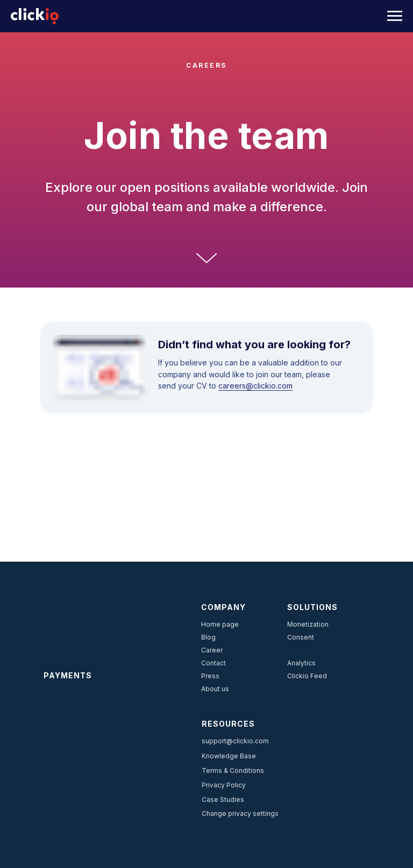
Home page (220, 624)
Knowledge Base (229, 756)
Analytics (301, 663)
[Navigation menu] (395, 16)
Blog (208, 637)
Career (212, 650)
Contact (213, 663)
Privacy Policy (224, 785)
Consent (301, 637)
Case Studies (223, 799)
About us (215, 689)
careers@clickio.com (255, 386)
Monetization (308, 624)
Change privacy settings (240, 813)
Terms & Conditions (233, 770)
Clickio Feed (307, 676)
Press (210, 676)
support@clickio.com (235, 741)
